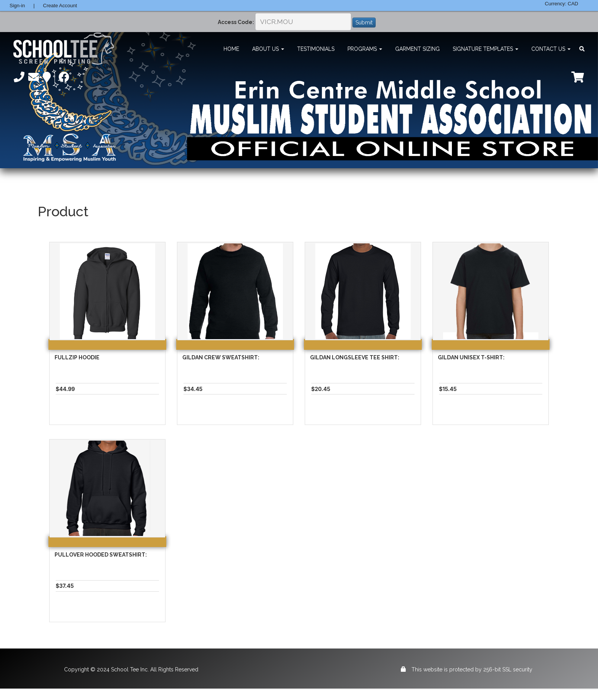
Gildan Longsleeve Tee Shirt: (355, 357)
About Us (268, 49)
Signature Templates (485, 49)
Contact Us (551, 49)
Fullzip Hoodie (77, 357)
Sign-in (17, 6)
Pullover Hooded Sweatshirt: (101, 555)
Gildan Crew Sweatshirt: (221, 357)
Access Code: (236, 22)
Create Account (60, 6)
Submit (364, 23)
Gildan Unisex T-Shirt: (471, 357)
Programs (365, 49)
